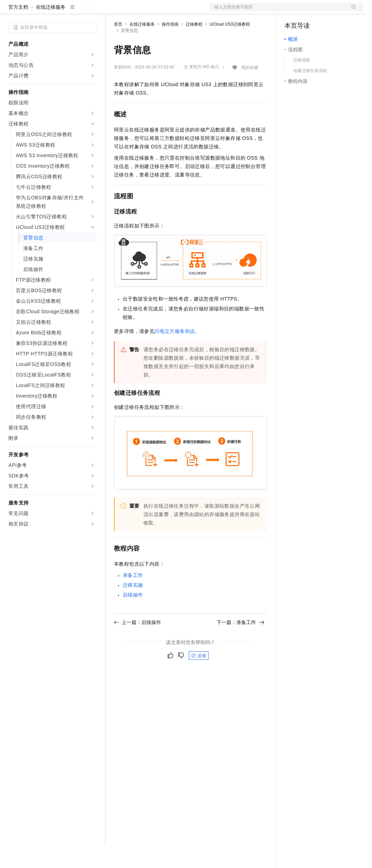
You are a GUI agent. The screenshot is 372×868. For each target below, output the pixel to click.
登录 (352, 11)
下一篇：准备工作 (240, 645)
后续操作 (133, 617)
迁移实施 (133, 607)
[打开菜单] (11, 11)
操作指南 (170, 47)
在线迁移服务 (51, 30)
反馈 (199, 678)
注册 (326, 11)
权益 (135, 11)
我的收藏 (250, 90)
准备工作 (133, 598)
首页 (118, 47)
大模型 (72, 11)
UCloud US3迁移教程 (230, 47)
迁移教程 (194, 47)
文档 (277, 11)
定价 (152, 11)
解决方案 (113, 11)
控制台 (309, 11)
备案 (292, 11)
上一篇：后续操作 (137, 645)
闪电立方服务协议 (175, 354)
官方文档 (18, 30)
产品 (91, 11)
